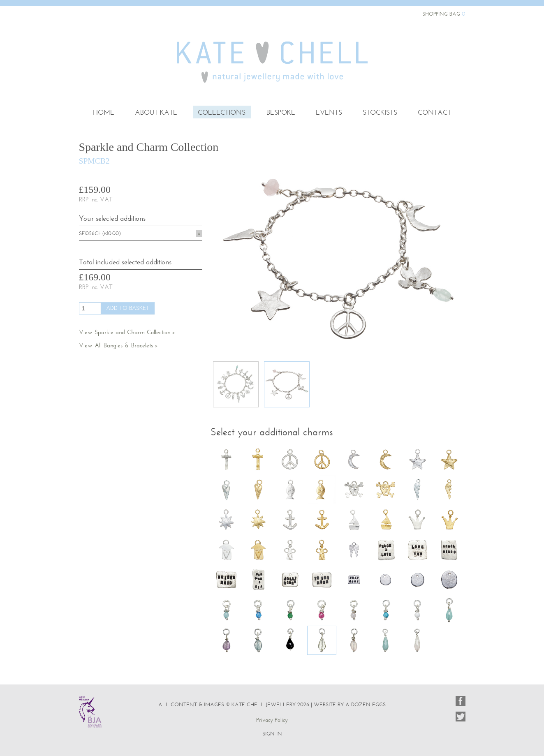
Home (104, 113)
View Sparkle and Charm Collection (125, 332)
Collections (222, 113)
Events (329, 113)
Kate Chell (272, 53)
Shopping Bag (444, 14)
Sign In (272, 734)
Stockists (380, 113)
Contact (434, 113)
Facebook (461, 701)
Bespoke (281, 113)
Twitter (461, 717)
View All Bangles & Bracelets (116, 345)
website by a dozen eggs (350, 704)
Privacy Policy (272, 720)
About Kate (156, 113)
